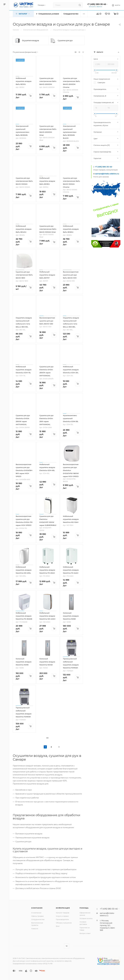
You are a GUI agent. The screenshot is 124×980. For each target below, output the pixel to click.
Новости (35, 929)
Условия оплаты (86, 918)
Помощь (84, 908)
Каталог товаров (63, 913)
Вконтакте (67, 946)
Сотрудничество (38, 919)
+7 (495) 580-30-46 (97, 4)
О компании (36, 913)
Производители (62, 919)
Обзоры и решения (64, 923)
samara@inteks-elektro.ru (107, 174)
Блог (58, 926)
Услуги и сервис (62, 916)
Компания (37, 908)
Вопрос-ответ (85, 933)
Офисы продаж (37, 916)
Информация (63, 908)
